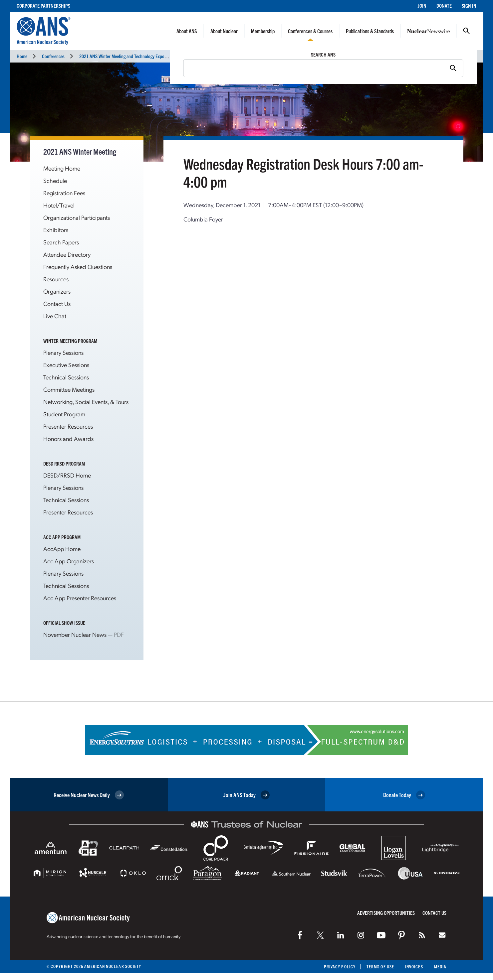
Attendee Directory (67, 254)
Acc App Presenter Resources (80, 598)
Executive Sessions (66, 365)
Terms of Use (380, 967)
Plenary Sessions (63, 352)
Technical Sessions (66, 377)
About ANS (187, 31)
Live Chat (55, 316)
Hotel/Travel (59, 205)
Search (466, 31)
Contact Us (57, 303)
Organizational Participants (77, 217)
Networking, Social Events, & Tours (86, 402)
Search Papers (61, 242)
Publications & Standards (370, 31)
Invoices (414, 967)
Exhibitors (56, 230)
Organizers (57, 291)
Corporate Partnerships (43, 5)
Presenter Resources (68, 426)
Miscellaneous (189, 56)
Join (422, 5)
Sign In (469, 5)
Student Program (64, 414)
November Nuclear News (75, 634)
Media (440, 967)
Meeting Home (62, 168)
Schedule (55, 180)
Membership (263, 31)
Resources (56, 279)
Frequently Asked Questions (78, 267)
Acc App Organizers (69, 561)
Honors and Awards (68, 438)
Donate (444, 5)
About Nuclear (224, 31)
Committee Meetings (69, 389)
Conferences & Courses (310, 31)
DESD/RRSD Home (67, 475)
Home (22, 56)
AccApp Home (62, 549)
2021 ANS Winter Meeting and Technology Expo (122, 56)
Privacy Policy (340, 967)
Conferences (53, 56)
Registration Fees (64, 193)
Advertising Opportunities (386, 913)
